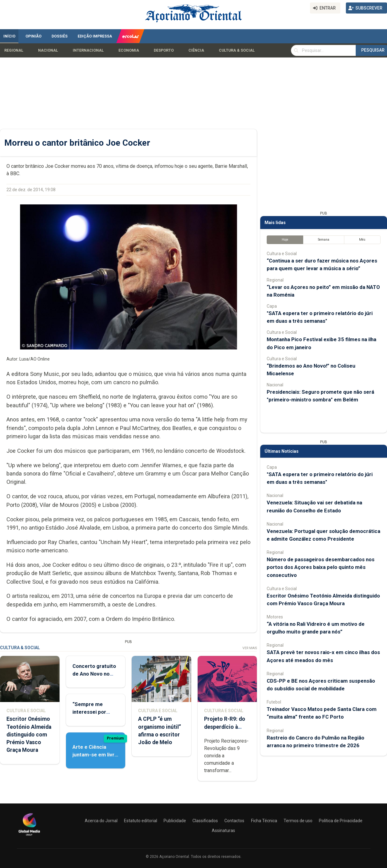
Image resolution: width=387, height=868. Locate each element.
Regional (14, 50)
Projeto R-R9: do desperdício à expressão (225, 727)
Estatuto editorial (141, 821)
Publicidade (175, 821)
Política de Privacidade (341, 821)
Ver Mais (250, 648)
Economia (129, 50)
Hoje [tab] (285, 240)
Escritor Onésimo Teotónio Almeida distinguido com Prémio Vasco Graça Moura (29, 734)
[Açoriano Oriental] (29, 836)
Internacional (88, 50)
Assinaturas (223, 831)
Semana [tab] (324, 240)
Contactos (234, 821)
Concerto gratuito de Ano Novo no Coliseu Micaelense (96, 674)
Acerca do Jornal (101, 821)
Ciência (196, 50)
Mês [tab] (362, 240)
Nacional (48, 50)
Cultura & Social (237, 50)
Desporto (164, 50)
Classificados (205, 821)
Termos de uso (298, 821)
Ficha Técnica (264, 821)
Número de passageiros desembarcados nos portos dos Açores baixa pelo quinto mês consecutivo (321, 567)
